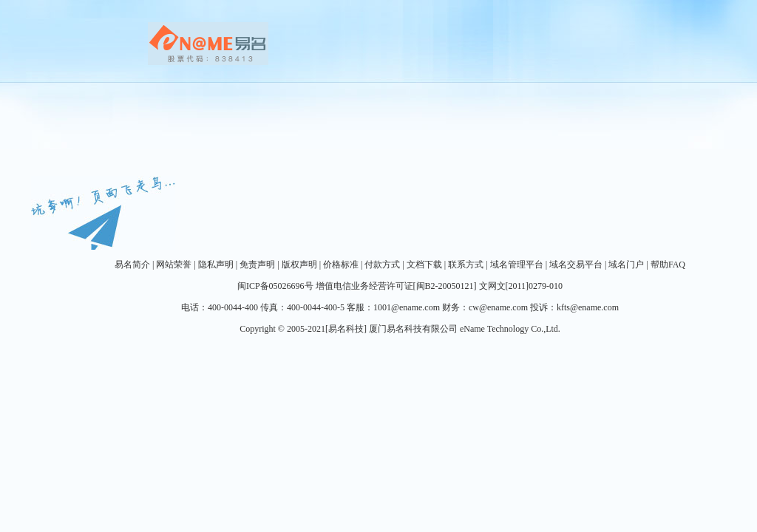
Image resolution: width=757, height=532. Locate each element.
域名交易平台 (576, 265)
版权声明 (299, 265)
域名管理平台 (517, 265)
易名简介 (132, 265)
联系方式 (466, 265)
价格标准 (341, 265)
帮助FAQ (668, 265)
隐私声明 (216, 265)
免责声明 (257, 265)
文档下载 (424, 265)
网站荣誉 (174, 265)
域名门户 (626, 265)
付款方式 (382, 265)
